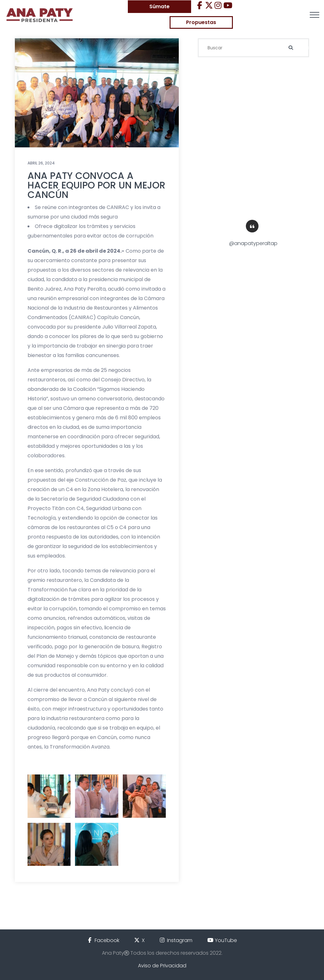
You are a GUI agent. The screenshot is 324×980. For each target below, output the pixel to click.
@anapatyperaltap (253, 243)
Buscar (301, 48)
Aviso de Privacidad (162, 966)
